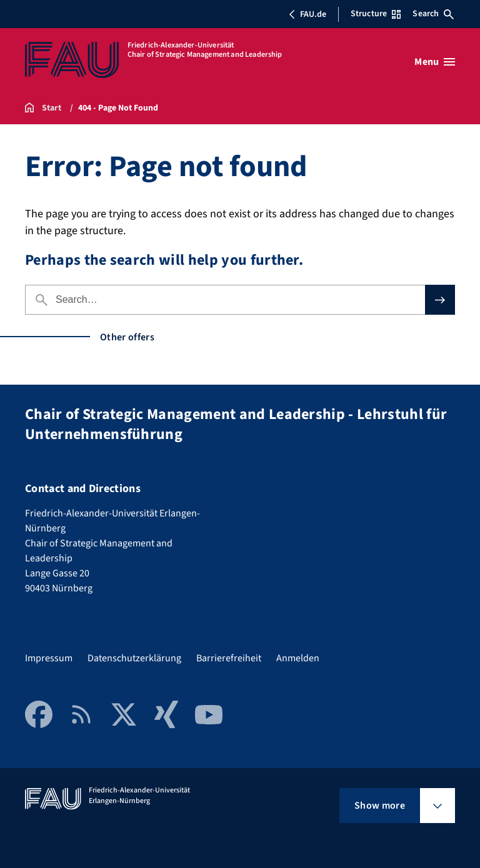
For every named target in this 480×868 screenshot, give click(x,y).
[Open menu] (435, 62)
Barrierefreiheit (229, 658)
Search (433, 14)
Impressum (49, 658)
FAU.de (307, 14)
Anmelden (298, 658)
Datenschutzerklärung (134, 658)
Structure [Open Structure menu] (376, 14)
